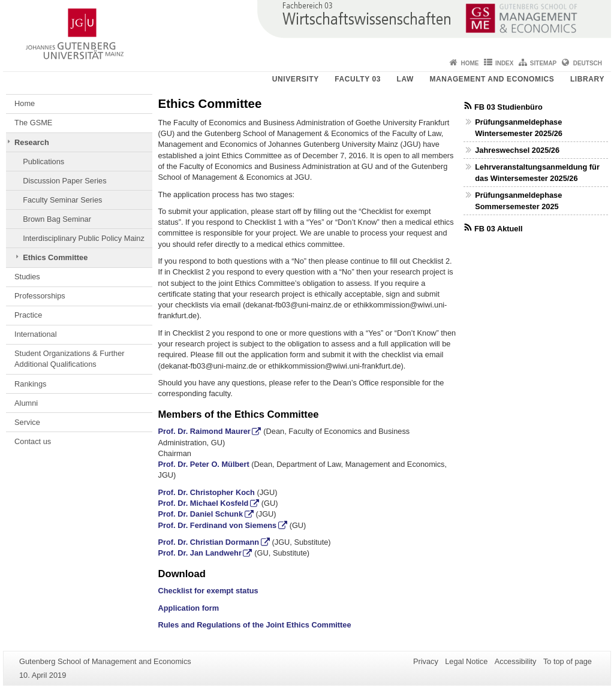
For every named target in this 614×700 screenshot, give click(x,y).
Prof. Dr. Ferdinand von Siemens (218, 525)
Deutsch (588, 63)
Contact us (33, 441)
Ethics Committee (55, 257)
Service (27, 422)
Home (470, 63)
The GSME (33, 123)
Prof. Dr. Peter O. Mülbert (204, 464)
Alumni (26, 403)
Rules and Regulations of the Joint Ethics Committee (255, 625)
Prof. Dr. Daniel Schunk (201, 514)
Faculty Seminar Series (62, 200)
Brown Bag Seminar (57, 219)
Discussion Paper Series (64, 181)
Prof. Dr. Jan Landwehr (200, 553)
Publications (43, 162)
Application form (189, 608)
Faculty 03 (358, 79)
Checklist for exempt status (208, 591)
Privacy (426, 661)
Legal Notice (466, 661)
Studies (27, 277)
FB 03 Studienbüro (508, 107)
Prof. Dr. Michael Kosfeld (204, 503)
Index (505, 63)
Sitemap (543, 63)
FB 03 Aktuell (499, 229)
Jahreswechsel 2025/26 (517, 150)
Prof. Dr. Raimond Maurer (204, 431)
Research (32, 142)
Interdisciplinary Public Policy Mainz (84, 238)
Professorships (40, 296)
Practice (28, 315)
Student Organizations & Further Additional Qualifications (70, 359)
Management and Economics (492, 79)
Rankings (30, 384)
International (35, 334)
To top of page (568, 661)
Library (587, 79)
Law (405, 79)
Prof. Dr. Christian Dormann (209, 542)
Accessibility (516, 661)
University (296, 79)
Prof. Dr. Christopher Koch (207, 492)
